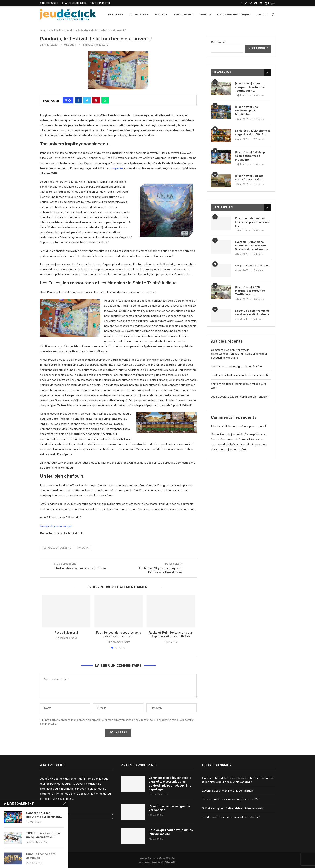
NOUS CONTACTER (100, 3)
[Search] (273, 15)
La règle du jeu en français (56, 526)
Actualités (138, 15)
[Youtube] (256, 3)
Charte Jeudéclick (74, 3)
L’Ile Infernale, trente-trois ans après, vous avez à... (252, 222)
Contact (262, 15)
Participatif (183, 15)
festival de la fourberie (57, 548)
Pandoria (83, 548)
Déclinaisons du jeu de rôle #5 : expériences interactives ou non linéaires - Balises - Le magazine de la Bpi (238, 439)
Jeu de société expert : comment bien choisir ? (240, 396)
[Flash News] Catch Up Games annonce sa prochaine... (250, 156)
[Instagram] (251, 3)
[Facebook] (241, 3)
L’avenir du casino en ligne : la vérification (236, 366)
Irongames (116, 168)
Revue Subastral (66, 633)
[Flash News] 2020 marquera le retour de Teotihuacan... (250, 87)
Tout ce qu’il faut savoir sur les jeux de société (240, 375)
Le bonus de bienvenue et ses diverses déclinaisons (252, 312)
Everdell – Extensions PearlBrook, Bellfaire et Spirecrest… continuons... (253, 246)
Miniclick (161, 15)
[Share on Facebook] (78, 100)
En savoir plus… (64, 799)
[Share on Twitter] (87, 100)
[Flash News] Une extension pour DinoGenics (246, 111)
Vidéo (204, 15)
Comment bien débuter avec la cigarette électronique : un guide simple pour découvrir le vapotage (239, 354)
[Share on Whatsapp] (105, 100)
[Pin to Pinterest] (96, 100)
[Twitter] (246, 3)
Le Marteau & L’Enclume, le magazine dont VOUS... (253, 132)
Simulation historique (233, 15)
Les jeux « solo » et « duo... (253, 265)
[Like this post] (69, 100)
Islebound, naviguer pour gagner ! (245, 426)
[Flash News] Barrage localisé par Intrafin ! (249, 178)
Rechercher (218, 42)
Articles (115, 15)
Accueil (44, 30)
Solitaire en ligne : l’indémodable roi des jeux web (233, 808)
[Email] (261, 3)
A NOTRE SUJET (49, 3)
